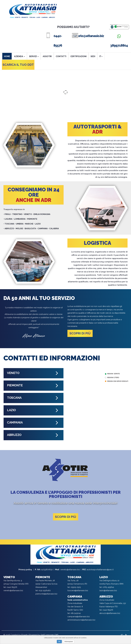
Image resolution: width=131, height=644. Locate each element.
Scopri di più (80, 333)
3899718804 (119, 41)
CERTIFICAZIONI (78, 56)
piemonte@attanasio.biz (46, 594)
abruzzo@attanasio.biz (110, 613)
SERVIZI (34, 56)
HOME (7, 56)
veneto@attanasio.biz (87, 36)
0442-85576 (58, 41)
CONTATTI (61, 56)
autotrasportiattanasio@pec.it (100, 570)
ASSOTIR (47, 56)
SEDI (93, 56)
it (101, 56)
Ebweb (25, 635)
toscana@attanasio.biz (78, 591)
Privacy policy (26, 570)
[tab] (34, 373)
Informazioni (69, 642)
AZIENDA (20, 56)
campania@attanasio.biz (79, 617)
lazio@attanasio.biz (108, 591)
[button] (34, 373)
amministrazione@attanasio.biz (81, 620)
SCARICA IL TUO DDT (18, 65)
